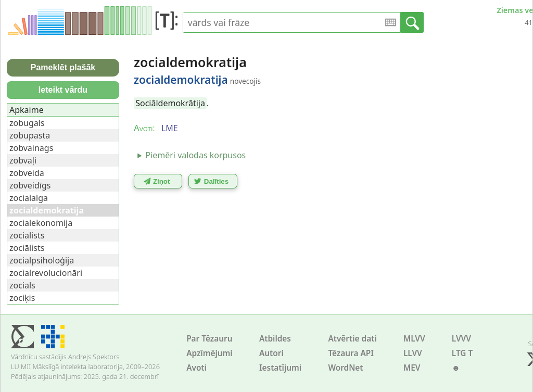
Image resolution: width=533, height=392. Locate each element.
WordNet (345, 368)
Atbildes (275, 339)
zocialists (27, 235)
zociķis (22, 298)
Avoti (196, 368)
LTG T (462, 353)
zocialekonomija (41, 223)
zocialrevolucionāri (46, 273)
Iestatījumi (280, 368)
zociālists (27, 248)
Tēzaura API (351, 353)
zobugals (27, 123)
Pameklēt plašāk (63, 67)
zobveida (27, 173)
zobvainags (31, 148)
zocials (22, 285)
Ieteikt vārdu (63, 90)
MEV (412, 368)
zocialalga (29, 198)
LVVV (461, 339)
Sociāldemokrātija (170, 103)
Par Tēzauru (209, 339)
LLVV (413, 353)
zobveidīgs (30, 185)
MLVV (414, 339)
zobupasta (30, 135)
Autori (271, 353)
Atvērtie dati (352, 339)
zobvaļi (23, 160)
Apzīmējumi (210, 353)
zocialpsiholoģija (42, 260)
